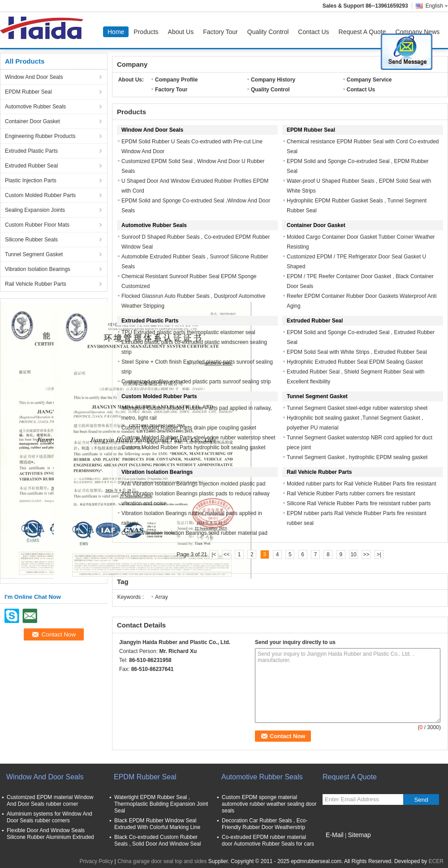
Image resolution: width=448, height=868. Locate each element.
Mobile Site (338, 846)
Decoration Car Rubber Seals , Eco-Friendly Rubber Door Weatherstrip (265, 824)
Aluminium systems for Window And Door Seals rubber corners (50, 817)
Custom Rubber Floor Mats (37, 225)
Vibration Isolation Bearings (38, 269)
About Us (181, 32)
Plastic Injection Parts (31, 180)
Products (146, 32)
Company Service (369, 80)
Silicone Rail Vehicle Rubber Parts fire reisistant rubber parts (359, 503)
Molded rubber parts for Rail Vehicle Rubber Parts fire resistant (362, 484)
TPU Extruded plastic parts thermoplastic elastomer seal (188, 332)
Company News (417, 32)
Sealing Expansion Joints (35, 210)
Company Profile (176, 80)
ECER (436, 861)
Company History (273, 80)
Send (421, 800)
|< (214, 554)
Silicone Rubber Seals (31, 240)
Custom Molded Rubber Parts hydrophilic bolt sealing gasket (194, 447)
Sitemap (359, 835)
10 (353, 554)
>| (379, 554)
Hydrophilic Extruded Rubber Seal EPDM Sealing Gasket (355, 362)
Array (162, 597)
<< (227, 554)
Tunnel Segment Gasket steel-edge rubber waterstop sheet (357, 408)
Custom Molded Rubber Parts (40, 195)
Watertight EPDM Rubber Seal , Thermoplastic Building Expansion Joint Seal (161, 804)
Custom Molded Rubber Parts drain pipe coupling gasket (189, 428)
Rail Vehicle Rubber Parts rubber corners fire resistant (351, 494)
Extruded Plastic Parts (31, 151)
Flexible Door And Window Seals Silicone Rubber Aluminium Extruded (50, 834)
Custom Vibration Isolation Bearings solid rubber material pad (194, 533)
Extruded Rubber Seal (31, 166)
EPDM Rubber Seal (28, 92)
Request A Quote (362, 32)
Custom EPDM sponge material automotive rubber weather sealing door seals (269, 804)
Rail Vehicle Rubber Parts (36, 284)
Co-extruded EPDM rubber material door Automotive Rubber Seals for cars (268, 840)
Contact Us (313, 32)
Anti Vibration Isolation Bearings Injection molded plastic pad (193, 484)
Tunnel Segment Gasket (34, 254)
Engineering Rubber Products (40, 136)
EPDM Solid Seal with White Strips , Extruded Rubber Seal (357, 352)
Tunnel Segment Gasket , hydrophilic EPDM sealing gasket (357, 457)
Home (116, 32)
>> (366, 554)
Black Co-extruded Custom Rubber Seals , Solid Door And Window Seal (157, 840)
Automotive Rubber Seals (35, 107)
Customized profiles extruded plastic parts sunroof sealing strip (196, 382)
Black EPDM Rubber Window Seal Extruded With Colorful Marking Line (157, 824)
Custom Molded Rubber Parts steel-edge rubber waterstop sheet (198, 438)
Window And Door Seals (34, 77)
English (437, 6)
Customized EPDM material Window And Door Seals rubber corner (50, 801)
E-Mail (335, 835)
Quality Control (268, 32)
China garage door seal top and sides (162, 861)
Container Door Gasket (32, 121)
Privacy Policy (97, 861)
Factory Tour (220, 32)
